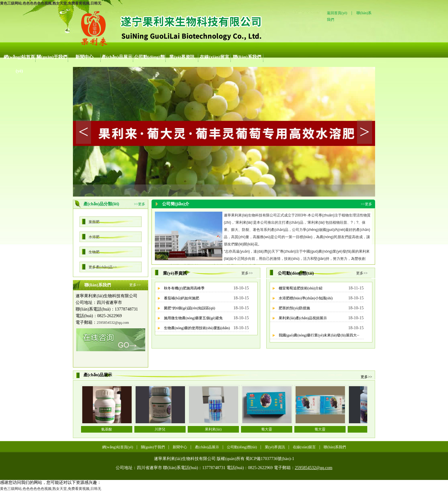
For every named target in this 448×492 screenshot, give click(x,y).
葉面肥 (94, 222)
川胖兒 (160, 429)
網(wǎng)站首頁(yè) (19, 59)
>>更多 (139, 204)
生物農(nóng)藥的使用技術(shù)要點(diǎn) (197, 328)
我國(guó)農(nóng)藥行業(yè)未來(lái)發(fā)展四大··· (319, 335)
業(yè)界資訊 (182, 57)
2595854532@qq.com (113, 323)
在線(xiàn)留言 (215, 57)
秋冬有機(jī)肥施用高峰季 (184, 288)
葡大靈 (267, 429)
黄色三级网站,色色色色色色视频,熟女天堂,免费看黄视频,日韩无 (51, 3)
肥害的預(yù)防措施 (294, 308)
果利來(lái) (213, 429)
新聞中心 (84, 57)
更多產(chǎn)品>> (103, 267)
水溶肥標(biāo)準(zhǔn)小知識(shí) (306, 298)
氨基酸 (107, 429)
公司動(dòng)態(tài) (149, 59)
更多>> (135, 285)
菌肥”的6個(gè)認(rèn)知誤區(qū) (190, 308)
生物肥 (94, 252)
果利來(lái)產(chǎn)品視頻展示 (303, 318)
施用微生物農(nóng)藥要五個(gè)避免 (193, 318)
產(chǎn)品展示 (117, 57)
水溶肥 (94, 237)
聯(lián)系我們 (247, 57)
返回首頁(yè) (337, 13)
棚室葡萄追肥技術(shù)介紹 (301, 288)
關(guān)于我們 (52, 57)
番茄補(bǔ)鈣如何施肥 (182, 298)
